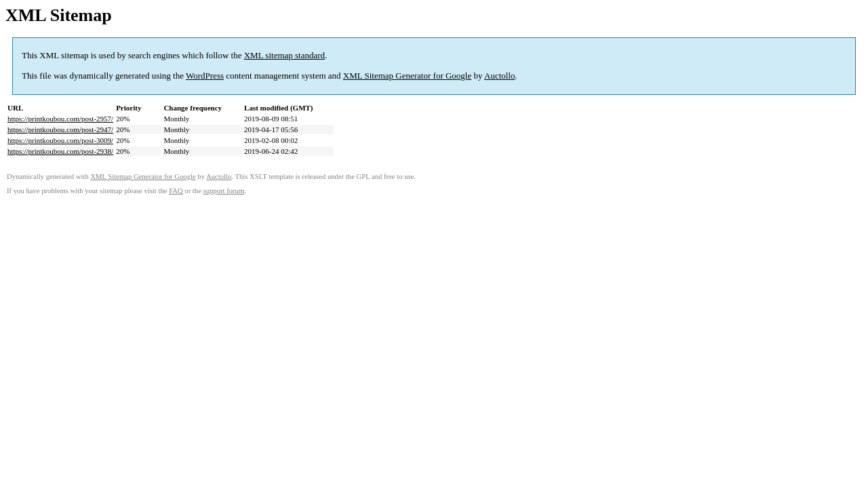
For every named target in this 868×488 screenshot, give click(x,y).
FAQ (176, 191)
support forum (224, 191)
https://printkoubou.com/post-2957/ (60, 119)
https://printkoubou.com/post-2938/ (60, 151)
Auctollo (500, 76)
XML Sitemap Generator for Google (407, 76)
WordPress (205, 76)
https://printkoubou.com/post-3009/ (60, 140)
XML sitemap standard (284, 55)
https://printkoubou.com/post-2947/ (60, 129)
